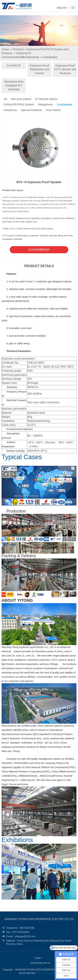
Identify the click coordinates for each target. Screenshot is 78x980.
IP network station (46, 99)
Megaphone (45, 104)
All (5, 99)
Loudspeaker (50, 57)
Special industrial (31, 110)
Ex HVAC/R (14, 66)
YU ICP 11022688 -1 (48, 973)
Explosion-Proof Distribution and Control (39, 70)
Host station (53, 110)
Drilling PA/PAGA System (18, 104)
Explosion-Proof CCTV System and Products (65, 70)
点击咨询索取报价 (39, 250)
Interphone (10, 110)
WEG (16, 6)
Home (5, 49)
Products (18, 49)
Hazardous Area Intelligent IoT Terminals (14, 85)
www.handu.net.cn (40, 963)
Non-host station (20, 99)
